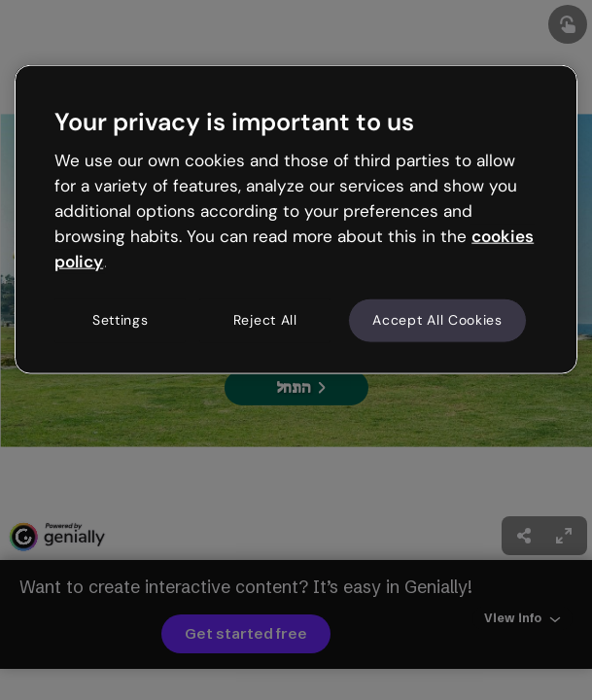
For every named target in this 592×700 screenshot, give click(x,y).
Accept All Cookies (437, 320)
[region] (296, 220)
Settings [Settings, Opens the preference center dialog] (121, 320)
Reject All (265, 320)
